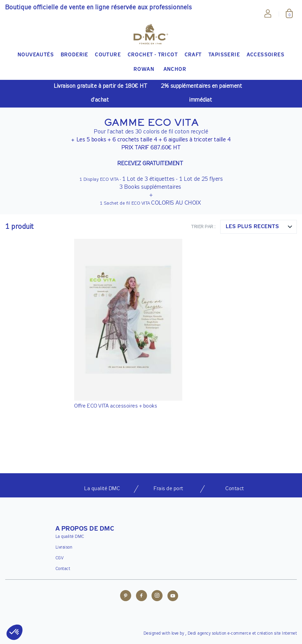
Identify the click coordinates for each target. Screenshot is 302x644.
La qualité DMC (70, 537)
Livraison (64, 548)
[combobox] (259, 227)
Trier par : (203, 227)
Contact (63, 569)
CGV (60, 558)
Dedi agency (199, 634)
